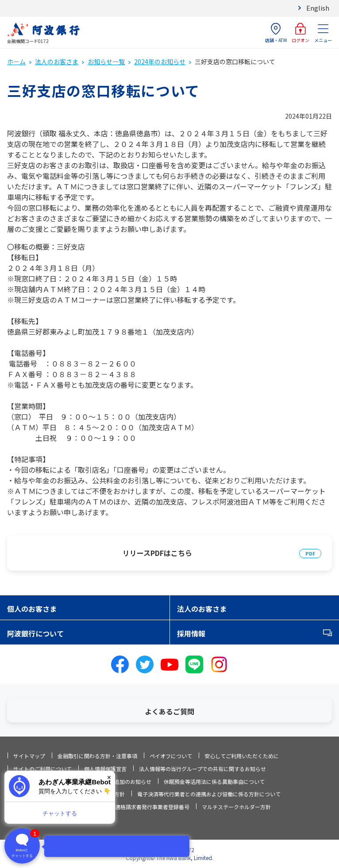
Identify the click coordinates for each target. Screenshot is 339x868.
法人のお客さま (57, 62)
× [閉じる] (109, 777)
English (318, 8)
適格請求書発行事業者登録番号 (152, 807)
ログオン (300, 33)
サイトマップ (29, 756)
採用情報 (191, 633)
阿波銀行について (35, 633)
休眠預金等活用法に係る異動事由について (214, 781)
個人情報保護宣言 (105, 769)
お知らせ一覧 (106, 62)
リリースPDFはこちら (157, 553)
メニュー (323, 33)
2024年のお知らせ (160, 62)
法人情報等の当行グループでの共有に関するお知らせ (202, 769)
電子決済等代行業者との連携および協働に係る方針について (209, 794)
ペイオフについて (171, 756)
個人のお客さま (32, 609)
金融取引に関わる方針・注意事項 (97, 756)
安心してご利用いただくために (242, 756)
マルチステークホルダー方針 (236, 807)
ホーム (16, 62)
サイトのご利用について (42, 769)
